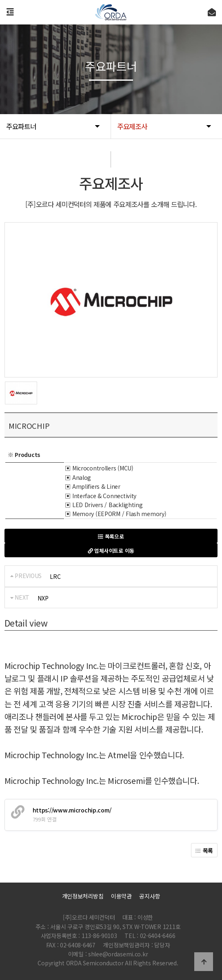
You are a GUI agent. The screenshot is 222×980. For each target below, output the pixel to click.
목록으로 (111, 536)
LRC (55, 576)
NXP (43, 598)
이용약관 (121, 896)
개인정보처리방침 (83, 896)
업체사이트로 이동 (111, 551)
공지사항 (150, 896)
